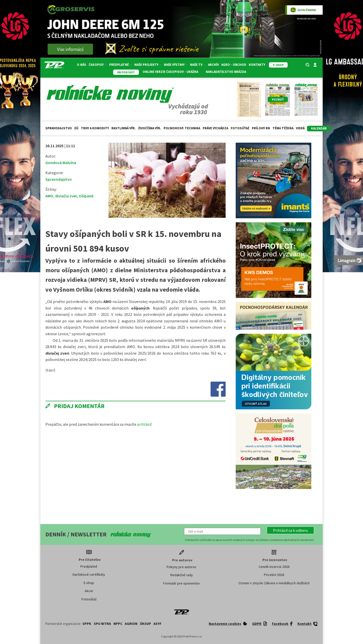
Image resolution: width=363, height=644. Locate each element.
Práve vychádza (215, 128)
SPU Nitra (102, 624)
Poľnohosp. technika (182, 128)
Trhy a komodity (95, 128)
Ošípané (86, 196)
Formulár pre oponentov (181, 583)
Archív (213, 65)
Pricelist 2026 (274, 575)
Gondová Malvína (61, 163)
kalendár (319, 128)
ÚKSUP (145, 624)
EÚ (76, 128)
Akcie (89, 591)
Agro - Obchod (234, 65)
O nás (82, 65)
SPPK (87, 624)
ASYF (158, 624)
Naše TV (198, 65)
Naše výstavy (176, 65)
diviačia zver (66, 196)
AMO (49, 196)
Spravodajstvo (59, 128)
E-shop (89, 583)
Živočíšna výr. (150, 128)
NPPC (118, 624)
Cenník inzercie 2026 (274, 567)
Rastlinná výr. (124, 128)
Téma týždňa (283, 128)
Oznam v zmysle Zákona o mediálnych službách (274, 583)
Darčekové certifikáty (89, 574)
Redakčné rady (182, 575)
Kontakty (257, 65)
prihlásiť (144, 424)
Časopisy (98, 65)
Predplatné (120, 65)
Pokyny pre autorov (181, 567)
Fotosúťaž (240, 128)
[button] (290, 530)
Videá (300, 128)
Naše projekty (148, 65)
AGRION (131, 624)
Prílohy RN (261, 128)
